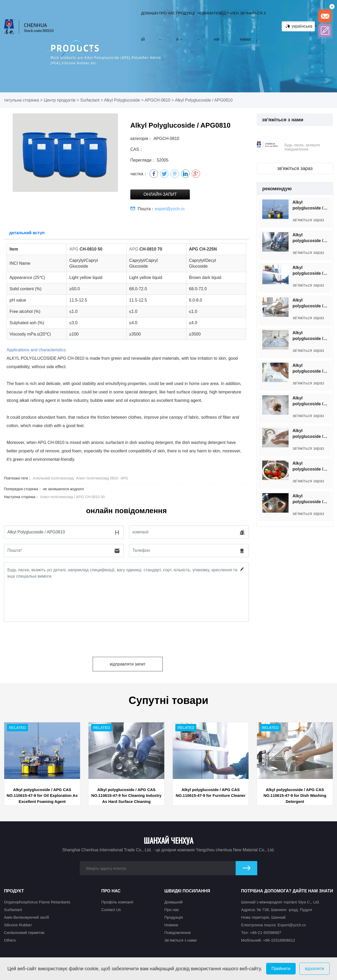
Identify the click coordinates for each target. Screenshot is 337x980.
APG (125, 478)
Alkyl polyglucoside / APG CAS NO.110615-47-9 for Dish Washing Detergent (312, 303)
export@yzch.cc (170, 209)
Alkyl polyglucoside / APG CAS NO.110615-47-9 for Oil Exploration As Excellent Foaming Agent (312, 206)
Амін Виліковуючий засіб (26, 917)
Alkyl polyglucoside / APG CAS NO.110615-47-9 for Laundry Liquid (312, 336)
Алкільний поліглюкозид (53, 478)
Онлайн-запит (160, 194)
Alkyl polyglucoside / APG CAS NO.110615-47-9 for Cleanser (312, 467)
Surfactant (90, 100)
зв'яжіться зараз (295, 168)
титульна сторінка (21, 100)
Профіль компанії (117, 902)
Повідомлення (227, 26)
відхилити (314, 969)
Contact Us (111, 910)
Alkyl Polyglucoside (122, 100)
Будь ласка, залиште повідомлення (302, 147)
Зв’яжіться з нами (253, 26)
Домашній (150, 26)
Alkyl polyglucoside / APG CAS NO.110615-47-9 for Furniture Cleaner (312, 271)
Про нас (167, 26)
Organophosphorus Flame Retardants (37, 902)
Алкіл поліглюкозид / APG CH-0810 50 (72, 497)
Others (10, 940)
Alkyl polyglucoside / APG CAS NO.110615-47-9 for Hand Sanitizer (312, 434)
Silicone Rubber (18, 925)
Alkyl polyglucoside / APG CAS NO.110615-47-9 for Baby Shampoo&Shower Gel (312, 401)
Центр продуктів (60, 100)
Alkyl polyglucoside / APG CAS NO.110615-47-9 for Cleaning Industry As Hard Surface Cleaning (312, 238)
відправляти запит (128, 664)
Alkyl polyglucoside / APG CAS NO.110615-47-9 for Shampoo (312, 499)
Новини (205, 26)
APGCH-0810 (157, 100)
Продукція (185, 26)
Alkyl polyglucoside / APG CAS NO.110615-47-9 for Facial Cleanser (312, 369)
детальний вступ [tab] (27, 233)
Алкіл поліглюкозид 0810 (97, 478)
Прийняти (281, 969)
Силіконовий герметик (24, 932)
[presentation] (44, 637)
